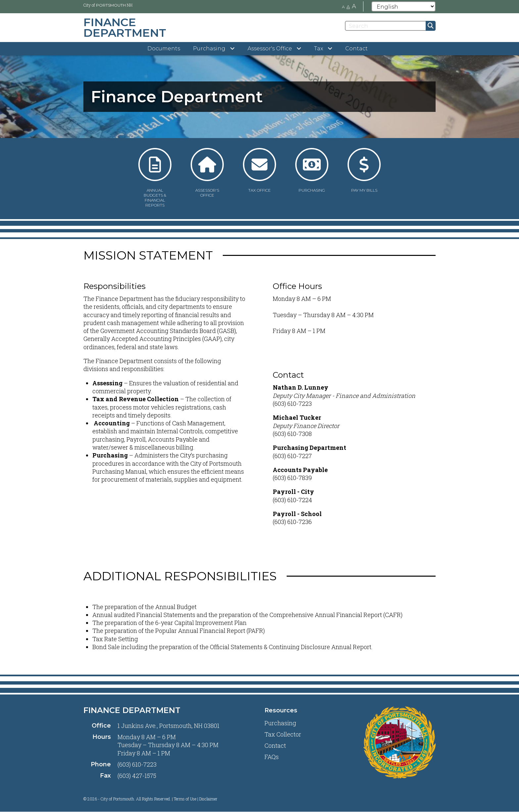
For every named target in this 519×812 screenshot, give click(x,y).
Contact (356, 48)
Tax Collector (283, 734)
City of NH (108, 5)
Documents (164, 48)
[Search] (390, 26)
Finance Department (132, 710)
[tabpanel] (259, 97)
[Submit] (431, 26)
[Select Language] (403, 6)
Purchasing (280, 723)
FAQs (272, 757)
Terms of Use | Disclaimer (196, 799)
